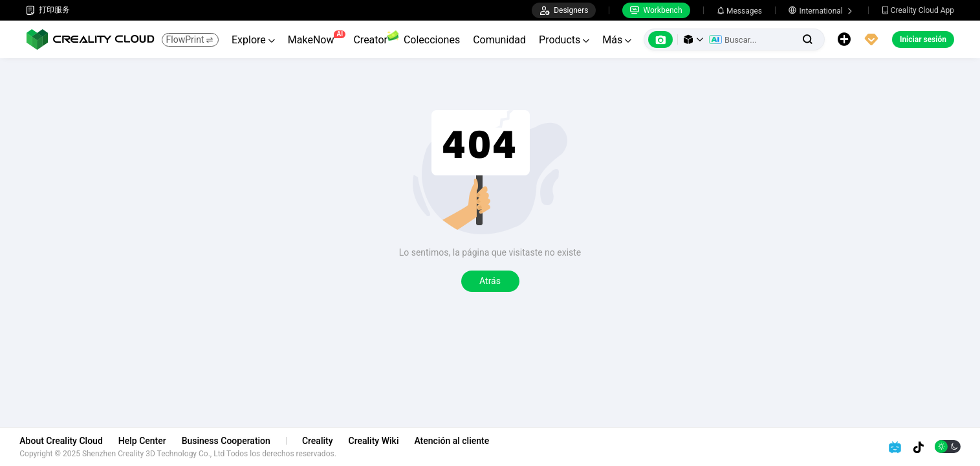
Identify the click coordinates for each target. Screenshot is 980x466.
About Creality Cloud (68, 441)
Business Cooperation (232, 441)
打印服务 (48, 10)
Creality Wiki (380, 441)
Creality (324, 441)
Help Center (149, 441)
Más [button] (617, 40)
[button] (693, 39)
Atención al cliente (458, 441)
